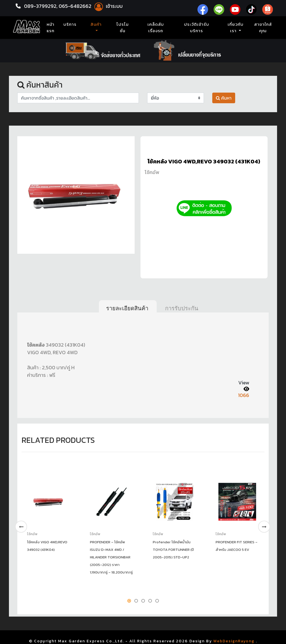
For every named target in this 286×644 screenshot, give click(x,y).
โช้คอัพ (152, 172)
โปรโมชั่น (123, 28)
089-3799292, (41, 6)
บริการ (70, 24)
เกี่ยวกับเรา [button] (236, 28)
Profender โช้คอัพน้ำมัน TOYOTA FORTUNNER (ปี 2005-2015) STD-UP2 (173, 550)
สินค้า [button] (96, 24)
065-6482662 (76, 6)
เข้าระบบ (108, 6)
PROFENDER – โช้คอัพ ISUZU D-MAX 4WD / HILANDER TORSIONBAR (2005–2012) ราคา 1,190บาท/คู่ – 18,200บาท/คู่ (111, 557)
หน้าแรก (52, 28)
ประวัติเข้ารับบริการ (197, 28)
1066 (244, 395)
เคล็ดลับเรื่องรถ (156, 28)
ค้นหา (224, 98)
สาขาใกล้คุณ (263, 28)
